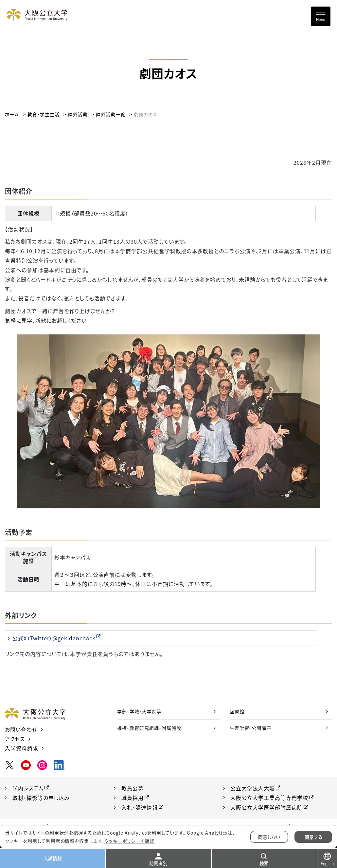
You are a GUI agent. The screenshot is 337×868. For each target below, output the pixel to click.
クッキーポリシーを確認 (130, 841)
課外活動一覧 (111, 114)
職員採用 (133, 798)
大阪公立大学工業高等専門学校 (269, 798)
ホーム (12, 114)
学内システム (28, 788)
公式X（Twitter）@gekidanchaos (54, 638)
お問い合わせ (21, 729)
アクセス (15, 739)
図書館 (237, 711)
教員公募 (133, 788)
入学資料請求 (22, 748)
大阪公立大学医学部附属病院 (267, 807)
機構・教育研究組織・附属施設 (149, 728)
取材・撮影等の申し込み (41, 798)
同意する (313, 837)
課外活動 (78, 114)
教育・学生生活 (44, 114)
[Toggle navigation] (321, 16)
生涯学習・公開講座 (251, 728)
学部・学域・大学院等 (139, 711)
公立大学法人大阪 (253, 788)
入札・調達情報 (140, 807)
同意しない (269, 837)
